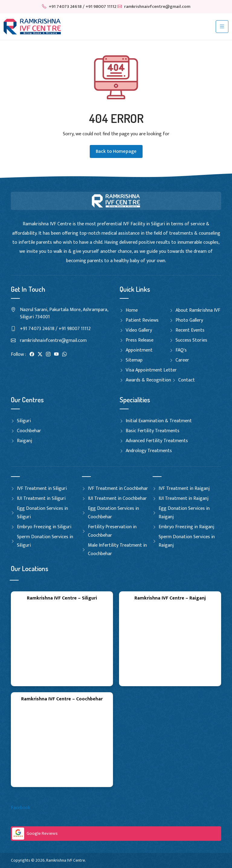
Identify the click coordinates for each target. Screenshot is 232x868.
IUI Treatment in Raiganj (184, 498)
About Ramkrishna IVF (198, 310)
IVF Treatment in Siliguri (42, 489)
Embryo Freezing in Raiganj (186, 527)
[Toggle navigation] (222, 27)
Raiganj (24, 441)
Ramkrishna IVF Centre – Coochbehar (62, 699)
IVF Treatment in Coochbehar (118, 489)
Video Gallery (139, 330)
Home (132, 310)
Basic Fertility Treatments (153, 431)
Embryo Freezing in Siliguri (44, 527)
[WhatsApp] (64, 354)
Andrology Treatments (149, 451)
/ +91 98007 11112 (100, 6)
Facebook (21, 808)
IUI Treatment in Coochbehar (117, 498)
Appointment (139, 350)
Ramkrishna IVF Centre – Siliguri (62, 598)
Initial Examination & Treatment (159, 421)
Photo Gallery (189, 320)
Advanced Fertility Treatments (157, 441)
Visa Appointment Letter (151, 370)
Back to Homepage (116, 151)
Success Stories (191, 340)
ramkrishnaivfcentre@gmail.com (154, 6)
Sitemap (134, 360)
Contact (187, 380)
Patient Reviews (142, 320)
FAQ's (181, 350)
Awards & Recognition (148, 380)
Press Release (140, 340)
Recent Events (190, 330)
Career (182, 360)
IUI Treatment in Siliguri (41, 498)
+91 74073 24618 (62, 6)
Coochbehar (29, 431)
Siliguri (24, 421)
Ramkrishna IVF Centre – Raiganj (170, 598)
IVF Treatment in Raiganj (184, 489)
